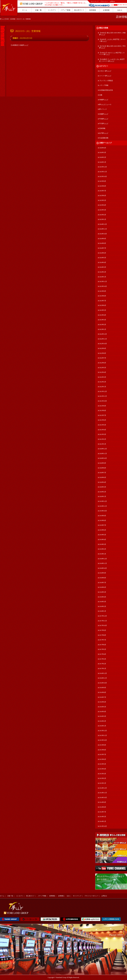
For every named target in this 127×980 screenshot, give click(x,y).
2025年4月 (103, 205)
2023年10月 (103, 286)
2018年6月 (103, 587)
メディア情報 (104, 85)
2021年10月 (103, 401)
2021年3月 (103, 434)
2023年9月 (103, 291)
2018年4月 (103, 597)
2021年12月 (103, 391)
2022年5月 (103, 368)
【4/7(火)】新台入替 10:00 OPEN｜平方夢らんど (112, 47)
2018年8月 (103, 578)
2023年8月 (103, 296)
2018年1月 (103, 611)
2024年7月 (103, 248)
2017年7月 (103, 640)
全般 (101, 95)
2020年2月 (103, 492)
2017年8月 (103, 635)
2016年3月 (103, 716)
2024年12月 (103, 224)
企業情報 (61, 896)
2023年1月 (103, 329)
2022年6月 (103, 363)
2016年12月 (103, 673)
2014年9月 (103, 802)
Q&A (68, 896)
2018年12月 (103, 559)
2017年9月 (103, 630)
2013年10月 (103, 826)
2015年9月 (103, 745)
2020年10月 (103, 458)
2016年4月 (103, 712)
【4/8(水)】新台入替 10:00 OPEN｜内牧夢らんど (112, 34)
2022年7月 (103, 358)
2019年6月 (103, 530)
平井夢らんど (104, 119)
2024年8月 (103, 243)
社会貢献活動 (104, 138)
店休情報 (13, 19)
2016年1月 (103, 726)
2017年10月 (103, 625)
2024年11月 (103, 229)
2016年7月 (103, 697)
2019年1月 (103, 554)
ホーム (2, 896)
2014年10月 (103, 798)
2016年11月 (103, 678)
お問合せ (112, 1)
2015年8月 (103, 750)
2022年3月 (103, 377)
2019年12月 (103, 501)
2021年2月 (103, 439)
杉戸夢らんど (104, 133)
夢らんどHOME (4, 19)
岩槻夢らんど (104, 114)
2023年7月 (103, 301)
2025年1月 (103, 219)
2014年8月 (103, 807)
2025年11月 (103, 172)
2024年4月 (103, 262)
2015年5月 (103, 764)
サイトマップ (95, 1)
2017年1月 (103, 669)
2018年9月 (103, 573)
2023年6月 (103, 305)
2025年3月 (103, 210)
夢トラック (103, 109)
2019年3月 (103, 544)
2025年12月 (103, 167)
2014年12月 (103, 788)
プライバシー (104, 1)
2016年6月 (103, 702)
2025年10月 (103, 176)
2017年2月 (103, 664)
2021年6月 (103, 420)
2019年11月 (103, 506)
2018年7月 (103, 583)
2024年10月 (103, 234)
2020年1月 (103, 496)
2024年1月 (103, 277)
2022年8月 (103, 353)
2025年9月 (103, 181)
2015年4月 (103, 769)
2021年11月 (103, 396)
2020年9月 (103, 463)
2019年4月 (103, 540)
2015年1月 (103, 783)
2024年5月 (103, 258)
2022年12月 (103, 334)
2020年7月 (103, 473)
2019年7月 (103, 525)
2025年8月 (103, 186)
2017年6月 (103, 645)
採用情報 (52, 896)
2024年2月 (103, 272)
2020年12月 (103, 449)
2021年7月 (103, 415)
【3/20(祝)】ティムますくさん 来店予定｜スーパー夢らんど (112, 60)
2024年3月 (103, 267)
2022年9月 (103, 348)
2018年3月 (103, 602)
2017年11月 (103, 621)
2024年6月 (103, 253)
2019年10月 (103, 511)
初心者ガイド (30, 896)
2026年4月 (103, 148)
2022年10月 (103, 344)
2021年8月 (103, 411)
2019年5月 (103, 535)
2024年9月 (103, 239)
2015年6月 (103, 759)
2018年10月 (103, 568)
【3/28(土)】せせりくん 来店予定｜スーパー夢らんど (112, 54)
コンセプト (20, 896)
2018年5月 (103, 592)
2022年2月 (103, 382)
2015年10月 (103, 740)
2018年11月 (103, 563)
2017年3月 (103, 659)
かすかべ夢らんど (105, 71)
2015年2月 (103, 778)
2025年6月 (103, 196)
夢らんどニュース (105, 105)
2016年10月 (103, 683)
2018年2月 (103, 606)
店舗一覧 (10, 896)
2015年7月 (103, 754)
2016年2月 (103, 721)
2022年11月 (103, 339)
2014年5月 (103, 817)
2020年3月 (103, 487)
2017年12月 (103, 616)
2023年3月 (103, 320)
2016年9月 (103, 688)
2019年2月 (103, 549)
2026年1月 (103, 162)
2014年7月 (103, 812)
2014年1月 (103, 821)
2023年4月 (103, 315)
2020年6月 (103, 477)
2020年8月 (103, 468)
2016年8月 (103, 692)
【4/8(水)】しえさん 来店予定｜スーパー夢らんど (112, 40)
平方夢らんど (104, 124)
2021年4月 (103, 430)
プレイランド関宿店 (106, 81)
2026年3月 (103, 152)
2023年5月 (103, 310)
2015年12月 (103, 731)
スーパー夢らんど (105, 76)
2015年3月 (103, 774)
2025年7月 (103, 191)
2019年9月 (103, 516)
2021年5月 (103, 425)
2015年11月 (103, 735)
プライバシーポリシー (91, 896)
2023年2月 (103, 325)
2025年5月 (103, 200)
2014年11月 (103, 793)
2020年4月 (103, 482)
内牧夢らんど (104, 100)
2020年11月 (103, 454)
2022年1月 (103, 387)
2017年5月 (103, 649)
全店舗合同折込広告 (106, 90)
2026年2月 (103, 157)
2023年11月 (103, 282)
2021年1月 (103, 444)
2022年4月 (103, 372)
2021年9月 (103, 406)
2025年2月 (103, 215)
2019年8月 (103, 520)
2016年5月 (103, 707)
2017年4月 (103, 654)
